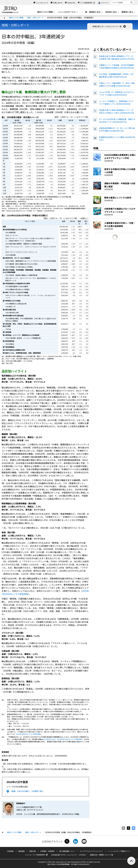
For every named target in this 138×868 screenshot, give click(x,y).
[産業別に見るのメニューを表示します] (128, 12)
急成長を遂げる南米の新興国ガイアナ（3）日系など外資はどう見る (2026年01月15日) (117, 111)
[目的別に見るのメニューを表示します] (112, 12)
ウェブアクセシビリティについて (91, 851)
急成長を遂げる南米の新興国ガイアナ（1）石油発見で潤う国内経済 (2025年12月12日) (117, 58)
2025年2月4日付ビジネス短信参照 (28, 734)
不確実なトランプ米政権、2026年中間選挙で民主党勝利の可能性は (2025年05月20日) (117, 66)
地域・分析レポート (35, 18)
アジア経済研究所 (88, 3)
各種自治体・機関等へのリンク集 (101, 855)
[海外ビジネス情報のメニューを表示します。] (46, 12)
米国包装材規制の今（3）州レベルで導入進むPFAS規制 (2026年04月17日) (117, 129)
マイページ (105, 3)
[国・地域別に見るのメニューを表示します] (94, 12)
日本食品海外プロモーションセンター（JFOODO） (69, 855)
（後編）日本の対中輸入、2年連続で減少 (27, 791)
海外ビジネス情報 (16, 18)
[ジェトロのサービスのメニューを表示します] (68, 12)
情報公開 (33, 851)
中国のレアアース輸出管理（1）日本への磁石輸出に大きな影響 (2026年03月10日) (117, 84)
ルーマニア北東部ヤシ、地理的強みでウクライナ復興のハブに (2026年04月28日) (116, 103)
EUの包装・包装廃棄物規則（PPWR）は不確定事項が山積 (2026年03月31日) (116, 75)
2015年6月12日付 (49, 739)
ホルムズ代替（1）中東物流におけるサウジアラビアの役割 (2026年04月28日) (117, 93)
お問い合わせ (58, 3)
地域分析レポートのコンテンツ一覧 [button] (109, 26)
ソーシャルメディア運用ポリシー (119, 851)
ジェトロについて (42, 3)
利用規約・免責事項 (47, 851)
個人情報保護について (67, 851)
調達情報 (22, 851)
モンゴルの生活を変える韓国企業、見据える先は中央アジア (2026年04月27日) (117, 121)
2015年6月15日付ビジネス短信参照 (69, 739)
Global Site (71, 3)
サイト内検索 (111, 1)
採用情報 (10, 851)
